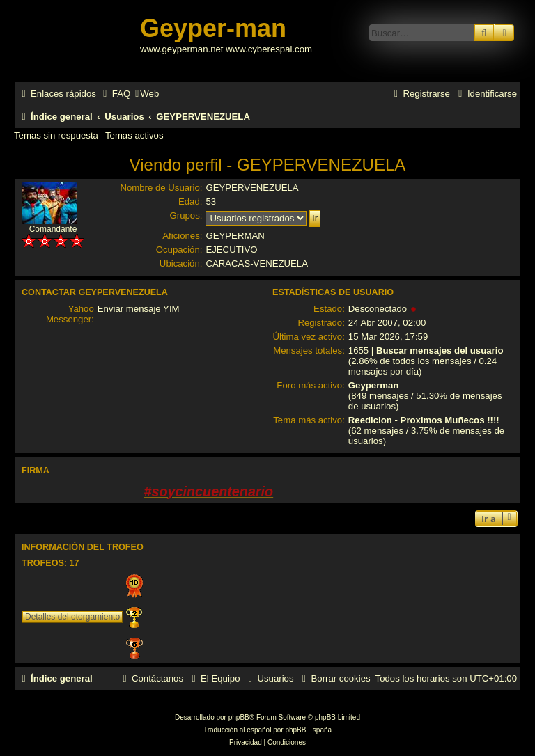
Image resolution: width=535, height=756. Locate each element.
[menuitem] (115, 94)
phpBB (239, 717)
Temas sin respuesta (56, 135)
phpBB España (308, 730)
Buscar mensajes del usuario (440, 351)
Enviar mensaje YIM (139, 309)
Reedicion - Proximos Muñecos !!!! (424, 420)
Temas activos (134, 135)
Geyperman (374, 385)
